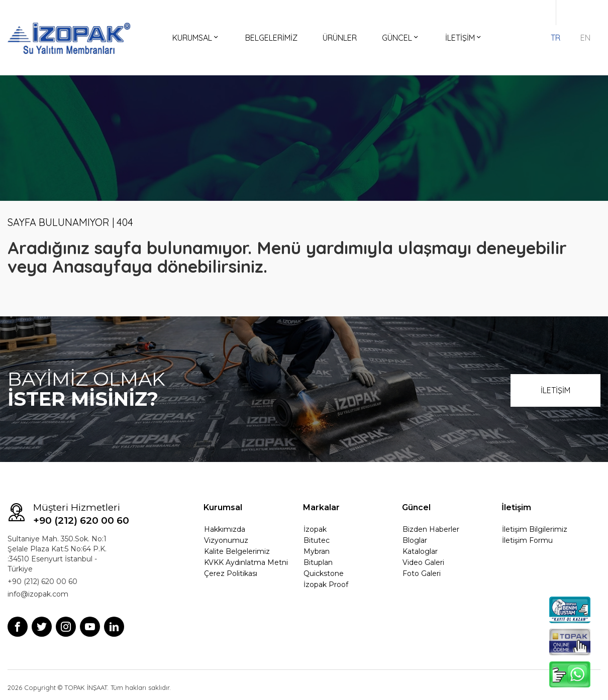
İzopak (315, 529)
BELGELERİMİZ (271, 38)
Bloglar (415, 540)
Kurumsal (223, 507)
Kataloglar (420, 551)
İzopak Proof (326, 585)
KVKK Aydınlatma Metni (246, 562)
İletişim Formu (527, 540)
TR (555, 38)
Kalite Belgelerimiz (237, 551)
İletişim (516, 507)
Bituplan (318, 562)
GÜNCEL (401, 38)
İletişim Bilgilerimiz (535, 529)
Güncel (416, 507)
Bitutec (317, 540)
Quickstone (324, 573)
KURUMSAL (196, 38)
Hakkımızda (225, 529)
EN (585, 38)
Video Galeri (423, 562)
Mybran (317, 551)
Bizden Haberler (431, 529)
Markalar (321, 507)
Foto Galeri (422, 573)
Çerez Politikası (231, 573)
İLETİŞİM (464, 38)
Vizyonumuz (226, 540)
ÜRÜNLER (340, 38)
